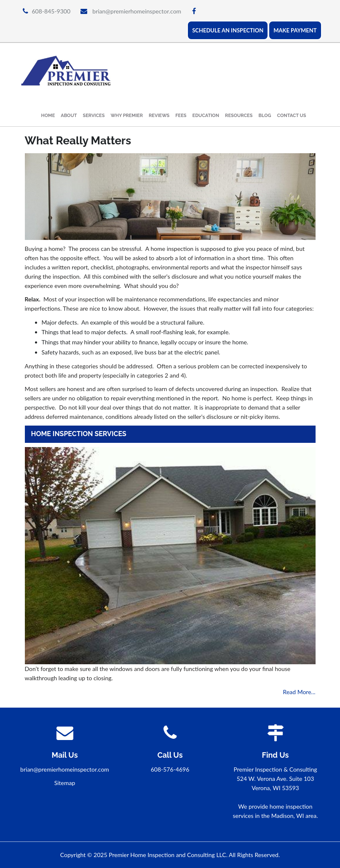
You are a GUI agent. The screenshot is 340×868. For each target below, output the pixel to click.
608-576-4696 (170, 769)
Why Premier (127, 116)
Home (48, 116)
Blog (265, 116)
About (69, 116)
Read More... (299, 692)
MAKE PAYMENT (295, 30)
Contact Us (292, 116)
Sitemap (65, 783)
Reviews (159, 116)
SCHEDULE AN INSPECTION (228, 30)
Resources (239, 116)
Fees (181, 116)
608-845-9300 (51, 11)
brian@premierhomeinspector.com (137, 11)
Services (94, 116)
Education (206, 116)
